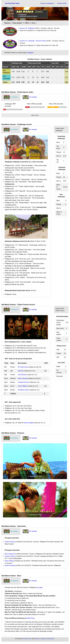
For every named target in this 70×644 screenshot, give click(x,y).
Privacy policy (51, 639)
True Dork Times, (27, 639)
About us (37, 639)
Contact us (43, 639)
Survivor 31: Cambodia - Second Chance (33, 41)
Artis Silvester (22, 375)
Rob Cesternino (10, 554)
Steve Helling (9, 561)
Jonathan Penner (23, 382)
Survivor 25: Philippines (27, 28)
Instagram (30, 53)
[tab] (11, 97)
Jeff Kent (21, 371)
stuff (61, 3)
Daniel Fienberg (10, 565)
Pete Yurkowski (23, 378)
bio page (40, 587)
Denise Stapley (29, 423)
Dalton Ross (31, 618)
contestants (47, 3)
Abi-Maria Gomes (24, 390)
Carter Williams (23, 386)
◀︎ (6, 461)
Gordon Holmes (10, 542)
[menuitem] (47, 3)
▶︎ (66, 461)
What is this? (35, 115)
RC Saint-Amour (23, 367)
